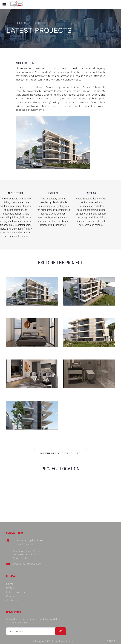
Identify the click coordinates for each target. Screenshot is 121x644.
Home (10, 584)
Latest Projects (16, 592)
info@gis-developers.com (26, 564)
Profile (10, 588)
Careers (11, 596)
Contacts (12, 600)
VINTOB (111, 641)
